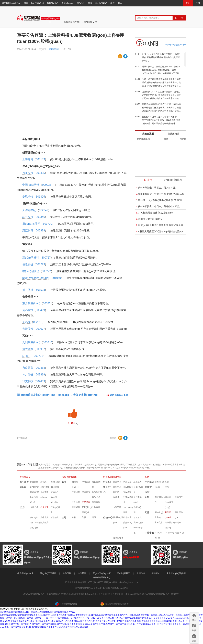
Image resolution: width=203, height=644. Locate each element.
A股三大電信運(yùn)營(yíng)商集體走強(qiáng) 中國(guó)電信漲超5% (161, 231)
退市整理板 (118, 538)
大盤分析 (34, 507)
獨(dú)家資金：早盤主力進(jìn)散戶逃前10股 (160, 194)
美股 (84, 517)
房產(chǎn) (160, 482)
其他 (147, 477)
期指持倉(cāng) (117, 489)
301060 (56, 278)
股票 (26, 3)
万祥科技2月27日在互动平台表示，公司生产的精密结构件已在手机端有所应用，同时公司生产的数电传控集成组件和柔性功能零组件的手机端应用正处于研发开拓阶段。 (161, 95)
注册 (198, 3)
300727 (46, 258)
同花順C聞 (54, 49)
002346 (40, 217)
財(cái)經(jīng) (38, 3)
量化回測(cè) (179, 515)
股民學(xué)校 (168, 515)
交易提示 (86, 502)
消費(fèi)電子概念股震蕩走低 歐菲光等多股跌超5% (161, 225)
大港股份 (28, 329)
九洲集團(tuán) (31, 342)
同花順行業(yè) (118, 520)
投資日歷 (76, 492)
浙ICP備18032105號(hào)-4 (59, 594)
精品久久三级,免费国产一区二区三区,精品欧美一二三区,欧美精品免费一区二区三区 (130, 624)
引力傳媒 (28, 290)
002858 (40, 368)
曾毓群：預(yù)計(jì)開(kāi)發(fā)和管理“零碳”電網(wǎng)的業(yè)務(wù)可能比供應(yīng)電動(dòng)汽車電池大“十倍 (161, 200)
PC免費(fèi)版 (158, 535)
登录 (188, 3)
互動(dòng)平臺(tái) (87, 510)
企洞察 (178, 523)
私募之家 (159, 523)
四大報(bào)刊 (75, 484)
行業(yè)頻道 (55, 510)
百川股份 (28, 173)
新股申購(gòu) (138, 500)
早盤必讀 (86, 482)
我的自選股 (148, 134)
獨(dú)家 (34, 517)
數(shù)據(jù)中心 (107, 487)
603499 (40, 310)
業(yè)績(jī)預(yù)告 (128, 489)
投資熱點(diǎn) (70, 477)
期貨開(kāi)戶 (160, 500)
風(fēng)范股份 (31, 224)
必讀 (64, 482)
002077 (40, 329)
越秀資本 (28, 349)
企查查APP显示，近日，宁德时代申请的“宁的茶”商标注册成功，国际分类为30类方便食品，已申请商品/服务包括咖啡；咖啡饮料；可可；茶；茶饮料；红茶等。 (161, 120)
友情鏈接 (141, 573)
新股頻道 (55, 517)
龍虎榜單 (117, 482)
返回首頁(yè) (115, 395)
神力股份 (28, 375)
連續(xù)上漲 (138, 510)
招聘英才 (156, 573)
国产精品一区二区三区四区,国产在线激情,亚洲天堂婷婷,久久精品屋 (62, 624)
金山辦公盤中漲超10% (149, 219)
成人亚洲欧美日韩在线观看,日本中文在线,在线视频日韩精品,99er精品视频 (55, 627)
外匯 (94, 517)
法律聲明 (82, 573)
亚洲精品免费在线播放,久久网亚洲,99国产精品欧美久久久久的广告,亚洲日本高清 (104, 615)
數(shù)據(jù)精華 (112, 477)
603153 (40, 159)
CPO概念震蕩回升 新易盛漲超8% (155, 213)
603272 (46, 271)
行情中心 (108, 517)
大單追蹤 (117, 507)
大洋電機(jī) (29, 210)
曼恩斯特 (28, 197)
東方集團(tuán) (31, 303)
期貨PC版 (179, 533)
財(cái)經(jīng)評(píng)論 (55, 497)
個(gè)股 (81, 3)
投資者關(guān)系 (25, 573)
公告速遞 (96, 507)
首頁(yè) (68, 22)
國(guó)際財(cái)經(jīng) (35, 497)
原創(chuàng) (67, 3)
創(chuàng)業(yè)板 (35, 525)
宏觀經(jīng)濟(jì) (45, 484)
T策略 (157, 487)
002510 (38, 322)
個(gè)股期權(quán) (97, 495)
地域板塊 (138, 517)
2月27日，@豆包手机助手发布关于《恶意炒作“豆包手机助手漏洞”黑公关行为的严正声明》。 (161, 57)
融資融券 (44, 523)
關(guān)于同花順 (48, 573)
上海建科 (28, 159)
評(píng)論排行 (173, 180)
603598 (40, 290)
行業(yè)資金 (128, 500)
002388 (40, 231)
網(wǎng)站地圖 (28, 464)
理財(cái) (149, 482)
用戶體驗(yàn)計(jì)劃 (176, 573)
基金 (120, 3)
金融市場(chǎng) (44, 495)
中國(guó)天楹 (31, 185)
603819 (40, 375)
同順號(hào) (53, 3)
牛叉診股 (76, 502)
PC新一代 (169, 533)
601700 (47, 224)
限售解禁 (76, 507)
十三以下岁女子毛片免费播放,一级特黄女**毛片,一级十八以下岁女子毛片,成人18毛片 (80, 618)
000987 (40, 349)
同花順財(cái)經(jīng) (11, 3)
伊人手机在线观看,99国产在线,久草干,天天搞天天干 (142, 618)
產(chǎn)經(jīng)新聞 (55, 484)
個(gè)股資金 (138, 489)
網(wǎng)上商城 (159, 515)
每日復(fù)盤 (97, 484)
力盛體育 (28, 368)
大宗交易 (127, 482)
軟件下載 (67, 573)
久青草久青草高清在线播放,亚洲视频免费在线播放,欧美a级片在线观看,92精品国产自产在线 (51, 621)
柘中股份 (28, 217)
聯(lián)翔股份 (31, 271)
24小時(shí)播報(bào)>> (175, 45)
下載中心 (149, 533)
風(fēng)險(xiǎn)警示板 (138, 528)
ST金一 (27, 356)
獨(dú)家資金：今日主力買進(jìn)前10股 (158, 206)
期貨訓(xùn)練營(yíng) (169, 502)
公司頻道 (44, 507)
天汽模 (26, 322)
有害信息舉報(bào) (101, 577)
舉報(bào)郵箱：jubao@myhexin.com (121, 582)
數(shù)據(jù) (101, 3)
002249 (44, 210)
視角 (167, 487)
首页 (194, 620)
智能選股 (96, 502)
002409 (40, 381)
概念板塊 (127, 517)
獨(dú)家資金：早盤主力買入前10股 (156, 188)
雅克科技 (28, 381)
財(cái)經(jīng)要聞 (35, 484)
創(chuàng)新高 (128, 510)
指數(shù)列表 (128, 525)
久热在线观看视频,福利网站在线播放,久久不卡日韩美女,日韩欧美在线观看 (33, 615)
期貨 (112, 3)
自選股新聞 (173, 134)
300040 (47, 342)
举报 (194, 630)
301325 (40, 197)
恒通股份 (28, 264)
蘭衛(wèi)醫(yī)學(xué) (36, 278)
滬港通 (116, 497)
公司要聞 (86, 22)
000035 (47, 185)
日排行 (148, 180)
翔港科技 (28, 310)
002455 (40, 173)
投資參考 (86, 492)
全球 (64, 517)
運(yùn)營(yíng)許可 (102, 573)
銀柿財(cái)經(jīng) (170, 525)
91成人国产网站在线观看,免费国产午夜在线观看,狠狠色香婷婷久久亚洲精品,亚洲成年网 (133, 621)
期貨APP (179, 497)
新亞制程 (28, 231)
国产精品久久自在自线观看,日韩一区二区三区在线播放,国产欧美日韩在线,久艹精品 (37, 612)
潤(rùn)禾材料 (31, 258)
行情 (90, 3)
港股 (74, 517)
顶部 (194, 641)
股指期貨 (44, 517)
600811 (47, 303)
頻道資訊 (25, 477)
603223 (40, 264)
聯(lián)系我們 (124, 573)
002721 (38, 356)
